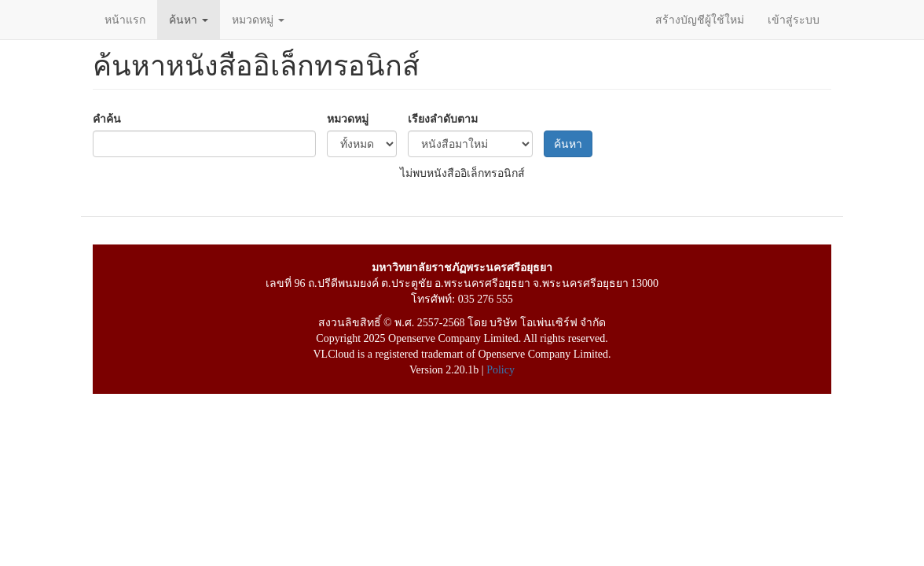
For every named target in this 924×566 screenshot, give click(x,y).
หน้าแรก (125, 20)
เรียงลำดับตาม (443, 119)
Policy (500, 370)
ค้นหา (189, 20)
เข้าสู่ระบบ (794, 20)
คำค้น (107, 119)
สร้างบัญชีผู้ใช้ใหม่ (700, 20)
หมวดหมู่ (258, 20)
